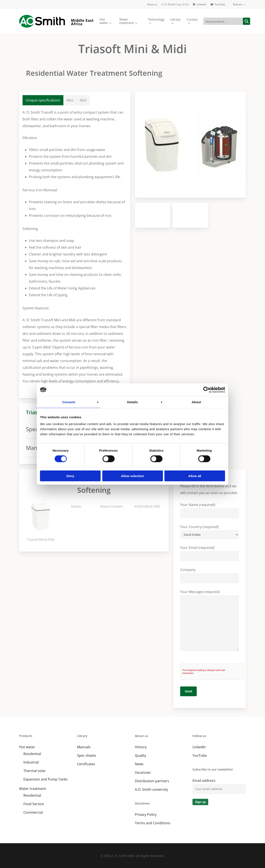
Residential (32, 754)
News (139, 764)
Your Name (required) (210, 510)
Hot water (27, 747)
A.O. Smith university (151, 789)
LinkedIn (199, 747)
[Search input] (223, 21)
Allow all (195, 476)
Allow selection (132, 476)
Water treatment (33, 789)
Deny (70, 476)
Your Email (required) (210, 553)
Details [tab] (132, 402)
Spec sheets (87, 755)
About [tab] (196, 402)
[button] (43, 100)
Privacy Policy (146, 814)
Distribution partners (152, 781)
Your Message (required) (210, 621)
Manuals (84, 747)
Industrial (31, 762)
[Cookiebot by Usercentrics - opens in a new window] (206, 390)
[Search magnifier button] (246, 21)
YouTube (200, 755)
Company (210, 575)
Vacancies (143, 772)
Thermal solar (35, 771)
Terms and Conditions (153, 823)
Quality (140, 755)
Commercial (33, 812)
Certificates (86, 764)
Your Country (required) (210, 532)
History (141, 747)
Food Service (34, 804)
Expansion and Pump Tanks (46, 779)
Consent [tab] (69, 402)
